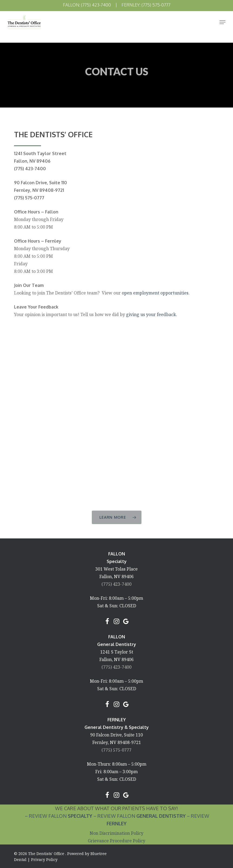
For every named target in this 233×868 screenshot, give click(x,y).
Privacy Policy (44, 859)
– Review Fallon (58, 816)
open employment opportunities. (156, 293)
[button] (117, 517)
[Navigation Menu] (222, 22)
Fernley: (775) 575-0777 (146, 5)
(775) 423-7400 (116, 584)
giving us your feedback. (152, 314)
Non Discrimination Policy (116, 833)
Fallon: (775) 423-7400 (87, 5)
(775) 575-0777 (116, 750)
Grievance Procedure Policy (116, 841)
